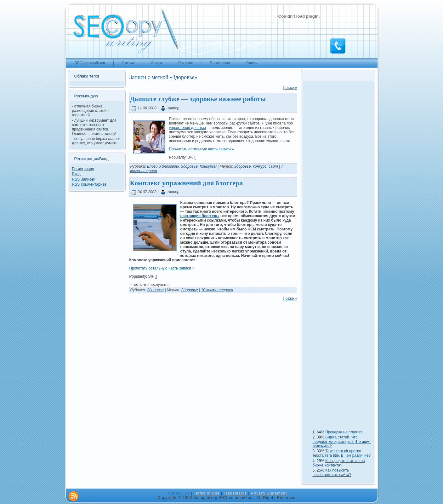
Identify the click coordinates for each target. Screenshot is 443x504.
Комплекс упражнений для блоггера (187, 183)
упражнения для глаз (187, 128)
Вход (76, 174)
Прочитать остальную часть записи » (202, 149)
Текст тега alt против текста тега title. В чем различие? (342, 453)
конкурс (260, 166)
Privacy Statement (269, 493)
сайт (273, 166)
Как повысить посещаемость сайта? (332, 472)
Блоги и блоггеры (163, 166)
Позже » (290, 88)
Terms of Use (207, 493)
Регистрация (83, 169)
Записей (84, 179)
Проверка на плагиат (344, 432)
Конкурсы (208, 166)
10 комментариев (217, 290)
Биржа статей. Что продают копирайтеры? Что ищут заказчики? (342, 442)
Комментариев (89, 184)
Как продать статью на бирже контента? (339, 463)
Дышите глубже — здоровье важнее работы (198, 99)
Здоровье (189, 166)
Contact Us (179, 493)
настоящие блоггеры (200, 216)
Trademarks (235, 493)
